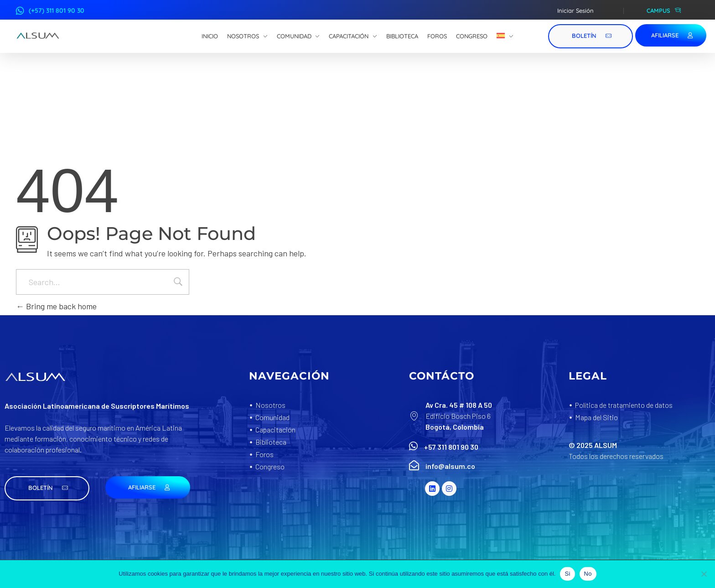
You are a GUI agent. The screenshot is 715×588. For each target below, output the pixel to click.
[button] (47, 488)
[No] (704, 574)
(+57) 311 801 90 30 (57, 10)
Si (567, 574)
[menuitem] (505, 36)
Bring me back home (56, 306)
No (588, 574)
